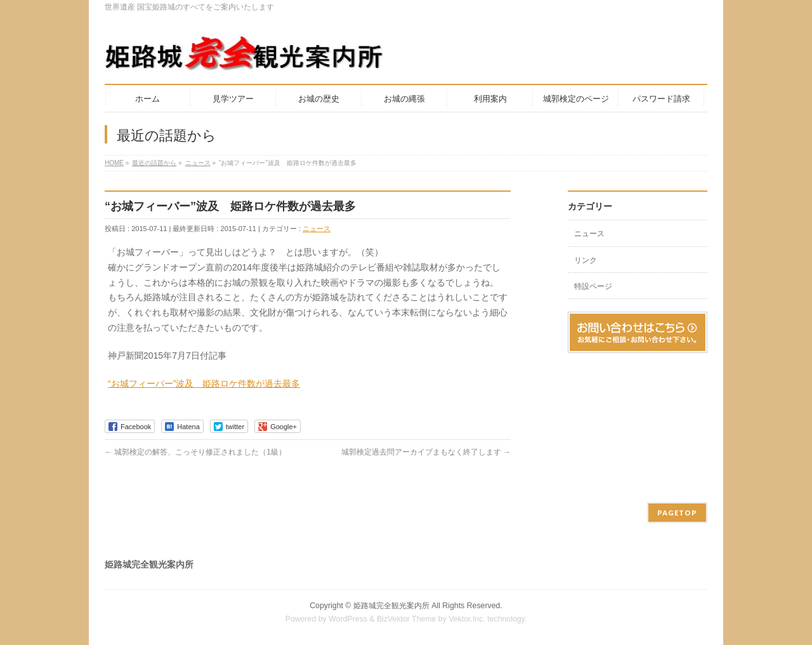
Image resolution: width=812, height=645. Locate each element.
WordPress (348, 619)
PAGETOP (677, 513)
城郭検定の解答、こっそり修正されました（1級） (195, 452)
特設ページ (593, 286)
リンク (586, 260)
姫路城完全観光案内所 (391, 606)
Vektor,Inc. (467, 619)
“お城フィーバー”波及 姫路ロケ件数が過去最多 (204, 383)
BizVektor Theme (407, 619)
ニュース (317, 229)
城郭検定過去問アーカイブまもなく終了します (426, 452)
